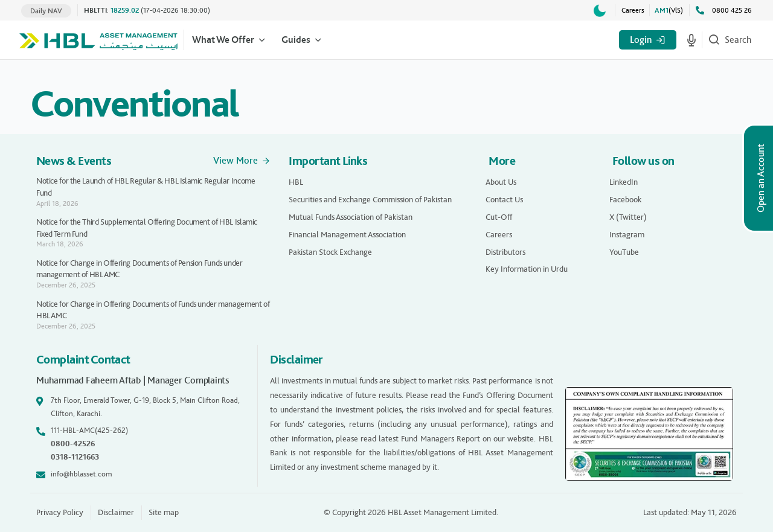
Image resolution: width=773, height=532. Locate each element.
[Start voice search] (691, 40)
